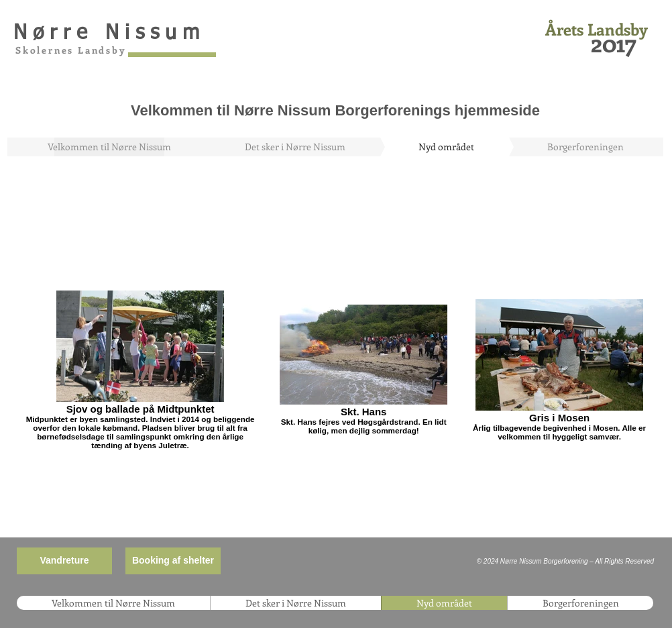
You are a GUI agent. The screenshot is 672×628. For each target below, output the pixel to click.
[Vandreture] (64, 561)
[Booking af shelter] (173, 561)
